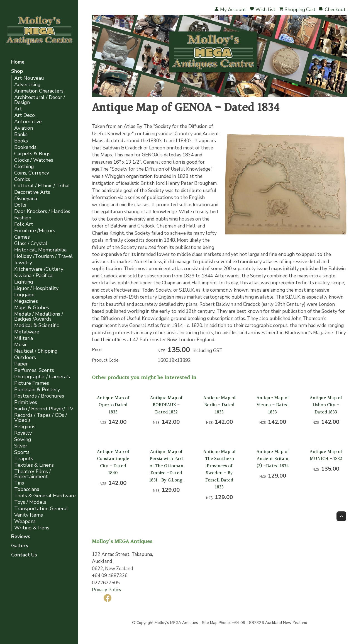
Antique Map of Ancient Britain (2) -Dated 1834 (273, 459)
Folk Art (24, 224)
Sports (22, 452)
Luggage (24, 295)
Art (18, 109)
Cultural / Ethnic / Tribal (42, 186)
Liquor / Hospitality (36, 288)
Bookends (25, 147)
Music (21, 345)
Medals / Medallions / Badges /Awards (39, 317)
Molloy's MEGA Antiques (176, 623)
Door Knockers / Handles (42, 211)
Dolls (20, 205)
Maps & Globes (32, 308)
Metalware (27, 332)
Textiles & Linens (34, 465)
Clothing (24, 167)
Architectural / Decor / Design (40, 100)
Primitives (26, 402)
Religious (25, 427)
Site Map (210, 623)
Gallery (20, 546)
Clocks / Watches (34, 160)
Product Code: (106, 360)
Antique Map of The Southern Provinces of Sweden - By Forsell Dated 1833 (219, 470)
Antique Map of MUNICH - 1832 (326, 455)
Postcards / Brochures (39, 396)
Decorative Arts (32, 192)
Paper (21, 364)
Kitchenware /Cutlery (39, 269)
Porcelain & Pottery (37, 390)
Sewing (23, 440)
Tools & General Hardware (45, 496)
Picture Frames (32, 383)
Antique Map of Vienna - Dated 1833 (273, 405)
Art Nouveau (29, 78)
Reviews (21, 537)
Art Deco (25, 115)
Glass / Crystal (31, 244)
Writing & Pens (32, 528)
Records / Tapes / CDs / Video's (41, 418)
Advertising (27, 85)
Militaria (24, 338)
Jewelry (23, 263)
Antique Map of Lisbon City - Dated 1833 (326, 405)
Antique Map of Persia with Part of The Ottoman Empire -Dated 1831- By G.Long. (166, 466)
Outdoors (25, 358)
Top (341, 516)
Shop (17, 72)
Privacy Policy (107, 590)
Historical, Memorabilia (40, 250)
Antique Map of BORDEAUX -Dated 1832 (166, 405)
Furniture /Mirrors (35, 231)
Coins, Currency (32, 173)
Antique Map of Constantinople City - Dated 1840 (113, 463)
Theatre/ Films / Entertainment (32, 474)
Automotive (28, 122)
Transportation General (41, 509)
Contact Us (24, 555)
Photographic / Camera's (42, 377)
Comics (22, 179)
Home (18, 62)
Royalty (23, 433)
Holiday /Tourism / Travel (43, 256)
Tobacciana (27, 489)
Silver (21, 446)
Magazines (26, 301)
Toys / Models (30, 502)
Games (22, 237)
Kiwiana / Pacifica (33, 276)
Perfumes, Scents (34, 370)
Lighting (24, 282)
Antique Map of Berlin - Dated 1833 (219, 405)
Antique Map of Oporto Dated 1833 (113, 405)
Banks (21, 135)
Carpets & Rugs (32, 154)
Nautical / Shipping (36, 351)
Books (21, 141)
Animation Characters (39, 91)
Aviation (24, 128)
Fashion (23, 218)
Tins (19, 483)
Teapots (24, 459)
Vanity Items (29, 515)
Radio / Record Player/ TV (44, 409)
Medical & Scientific (36, 325)
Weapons (25, 521)
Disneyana (26, 199)
